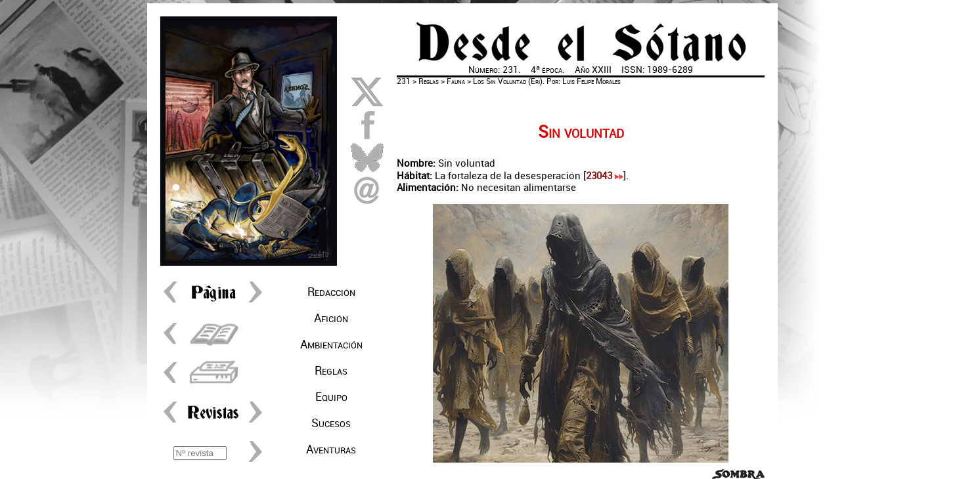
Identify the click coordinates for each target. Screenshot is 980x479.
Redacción (331, 292)
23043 (605, 176)
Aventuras (331, 449)
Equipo (331, 397)
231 (404, 81)
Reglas (331, 371)
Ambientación (331, 344)
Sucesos (331, 423)
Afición (331, 318)
